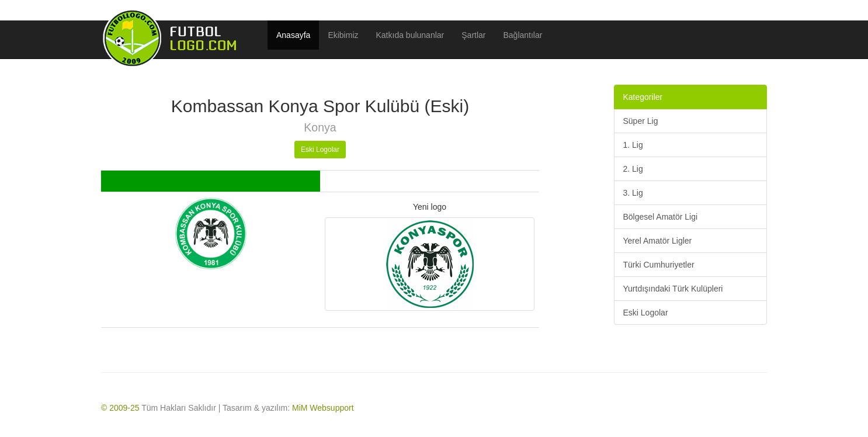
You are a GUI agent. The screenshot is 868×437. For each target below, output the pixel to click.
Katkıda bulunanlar (410, 35)
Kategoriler (643, 97)
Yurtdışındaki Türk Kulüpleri (673, 289)
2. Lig (633, 169)
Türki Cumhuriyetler (659, 265)
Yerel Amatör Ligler (658, 241)
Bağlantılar (523, 35)
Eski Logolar (320, 150)
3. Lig (633, 193)
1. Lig (633, 145)
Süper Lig (641, 121)
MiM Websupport (323, 408)
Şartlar (473, 35)
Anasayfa (293, 35)
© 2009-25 (120, 408)
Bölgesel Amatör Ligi (661, 217)
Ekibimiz (343, 35)
